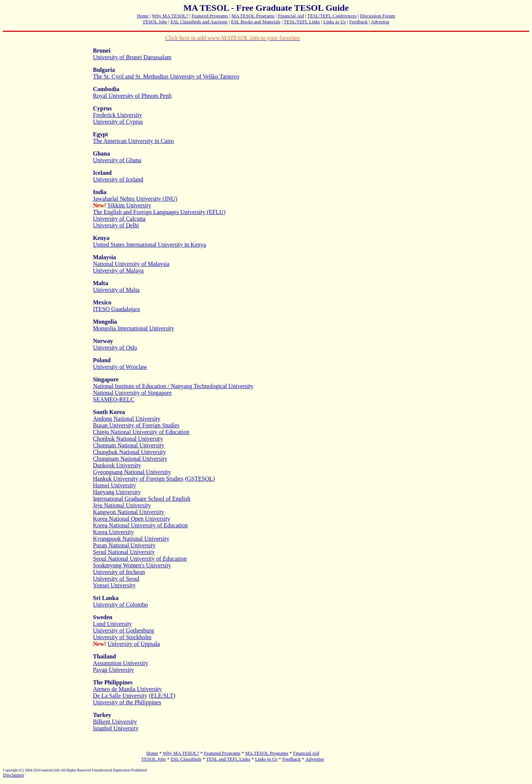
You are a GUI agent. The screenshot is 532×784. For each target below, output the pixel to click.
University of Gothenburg (123, 630)
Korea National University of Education (140, 525)
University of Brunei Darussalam (132, 57)
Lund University (112, 624)
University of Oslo (115, 348)
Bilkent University (115, 722)
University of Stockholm (122, 637)
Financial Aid (291, 16)
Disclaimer (14, 775)
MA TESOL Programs (253, 16)
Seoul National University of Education (140, 559)
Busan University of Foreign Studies (136, 425)
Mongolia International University (134, 328)
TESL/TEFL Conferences (332, 16)
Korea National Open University (131, 519)
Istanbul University (116, 728)
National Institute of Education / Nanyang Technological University (173, 386)
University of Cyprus (118, 122)
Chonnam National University (129, 445)
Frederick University (118, 115)
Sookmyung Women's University (132, 565)
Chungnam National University (130, 459)
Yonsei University (114, 585)
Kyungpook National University (131, 539)
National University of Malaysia (131, 264)
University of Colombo (120, 605)
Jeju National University (122, 505)
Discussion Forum (377, 16)
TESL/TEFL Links (302, 22)
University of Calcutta (119, 219)
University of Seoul (116, 579)
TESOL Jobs (155, 22)
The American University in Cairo (133, 141)
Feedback (358, 22)
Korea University (113, 532)
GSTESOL (200, 479)
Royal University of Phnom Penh (132, 96)
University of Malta (116, 290)
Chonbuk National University (128, 439)
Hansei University (114, 485)
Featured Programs (210, 16)
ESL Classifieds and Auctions (199, 22)
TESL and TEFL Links (228, 759)
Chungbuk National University (129, 452)
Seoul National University (124, 552)
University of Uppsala (134, 644)
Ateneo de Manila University (127, 689)
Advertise (380, 22)
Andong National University (127, 419)
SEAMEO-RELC (114, 399)
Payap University (113, 670)
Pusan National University (124, 545)
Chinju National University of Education (141, 432)
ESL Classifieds (186, 759)
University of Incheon (119, 572)
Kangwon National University (129, 512)
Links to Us (335, 22)
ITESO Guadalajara (116, 309)
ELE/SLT (162, 696)
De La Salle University (120, 696)
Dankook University (117, 465)
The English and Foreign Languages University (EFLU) (159, 212)
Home (143, 16)
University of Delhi (116, 225)
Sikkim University (130, 205)
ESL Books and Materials (256, 22)
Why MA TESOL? (170, 16)
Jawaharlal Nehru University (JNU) (135, 199)
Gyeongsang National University (132, 472)
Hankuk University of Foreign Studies (138, 479)
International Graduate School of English (142, 499)
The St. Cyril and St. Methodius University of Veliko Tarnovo (166, 76)
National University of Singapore (132, 393)
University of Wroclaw (120, 367)
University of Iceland (118, 179)
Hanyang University (117, 492)
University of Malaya (118, 271)
